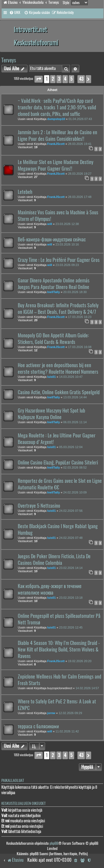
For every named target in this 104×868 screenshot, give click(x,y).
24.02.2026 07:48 (71, 538)
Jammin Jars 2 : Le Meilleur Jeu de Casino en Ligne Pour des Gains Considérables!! (57, 136)
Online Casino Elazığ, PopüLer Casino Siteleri (58, 463)
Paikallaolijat (13, 780)
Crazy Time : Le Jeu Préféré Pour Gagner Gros (59, 260)
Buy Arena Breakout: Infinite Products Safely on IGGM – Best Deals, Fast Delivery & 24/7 (58, 309)
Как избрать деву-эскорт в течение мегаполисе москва (50, 589)
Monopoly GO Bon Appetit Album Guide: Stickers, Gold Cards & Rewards (53, 339)
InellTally (54, 292)
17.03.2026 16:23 (80, 317)
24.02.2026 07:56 (71, 511)
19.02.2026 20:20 (80, 661)
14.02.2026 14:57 (87, 688)
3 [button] (59, 79)
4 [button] (65, 79)
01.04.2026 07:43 (80, 119)
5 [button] (71, 79)
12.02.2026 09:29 (70, 713)
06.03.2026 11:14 (75, 422)
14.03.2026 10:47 (71, 377)
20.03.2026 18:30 (75, 292)
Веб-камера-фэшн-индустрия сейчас (52, 239)
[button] (39, 79)
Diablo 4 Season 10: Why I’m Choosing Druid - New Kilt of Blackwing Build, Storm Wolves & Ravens (59, 650)
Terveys (9, 60)
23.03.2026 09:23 (67, 265)
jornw (51, 713)
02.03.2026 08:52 (75, 467)
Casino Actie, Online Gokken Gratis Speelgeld (59, 392)
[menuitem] (15, 13)
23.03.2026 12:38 (67, 224)
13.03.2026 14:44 (75, 397)
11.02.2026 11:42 (67, 731)
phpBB (54, 843)
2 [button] (53, 79)
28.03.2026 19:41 (80, 144)
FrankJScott (56, 144)
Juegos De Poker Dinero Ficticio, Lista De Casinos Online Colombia (54, 560)
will (50, 224)
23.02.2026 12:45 (71, 627)
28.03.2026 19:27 (80, 174)
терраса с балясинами (38, 726)
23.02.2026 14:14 (71, 568)
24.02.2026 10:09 (75, 492)
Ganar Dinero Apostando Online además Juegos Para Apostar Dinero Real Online (54, 284)
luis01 (52, 377)
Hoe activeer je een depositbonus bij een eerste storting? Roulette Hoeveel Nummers (58, 369)
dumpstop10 (56, 119)
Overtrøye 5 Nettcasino (39, 506)
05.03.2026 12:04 (71, 447)
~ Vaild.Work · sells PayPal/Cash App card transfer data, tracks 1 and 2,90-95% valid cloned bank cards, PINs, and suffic (57, 107)
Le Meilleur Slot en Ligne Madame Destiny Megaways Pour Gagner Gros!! (56, 165)
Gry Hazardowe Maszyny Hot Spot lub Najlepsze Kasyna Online (51, 414)
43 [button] (81, 79)
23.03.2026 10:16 (67, 244)
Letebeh (25, 192)
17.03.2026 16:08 (80, 347)
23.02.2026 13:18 (71, 598)
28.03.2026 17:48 (80, 197)
